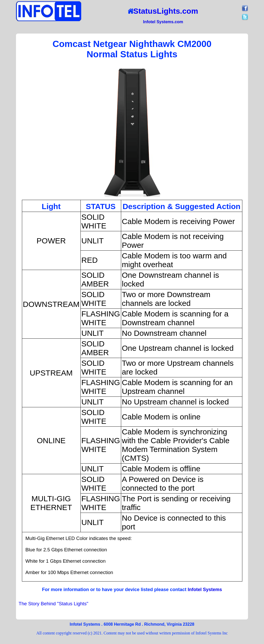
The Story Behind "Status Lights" (53, 604)
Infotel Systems (205, 590)
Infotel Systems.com (163, 22)
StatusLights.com (163, 11)
